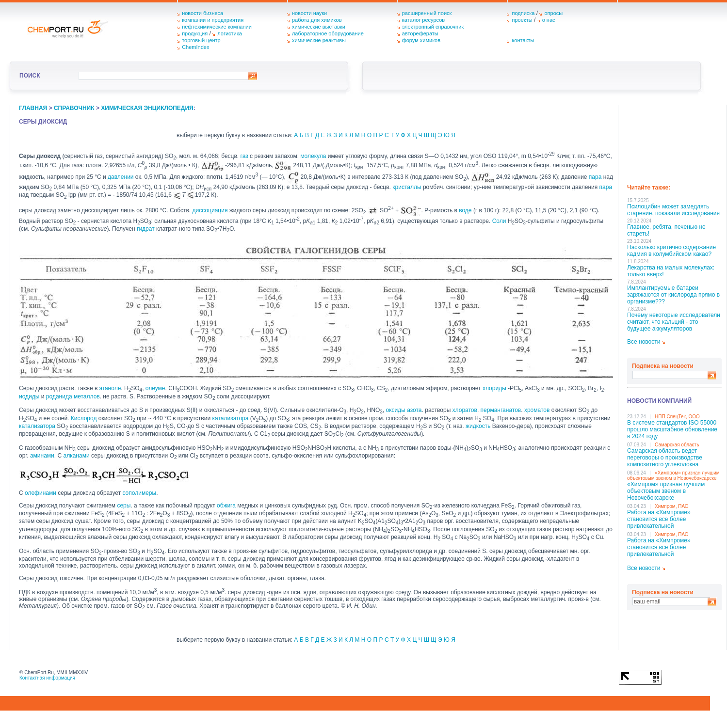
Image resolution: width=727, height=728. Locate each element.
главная (33, 108)
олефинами (40, 493)
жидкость (478, 426)
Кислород (84, 418)
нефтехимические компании (217, 27)
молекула (313, 156)
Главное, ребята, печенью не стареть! (666, 230)
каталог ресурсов (424, 20)
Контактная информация (47, 678)
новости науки (309, 13)
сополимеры (139, 493)
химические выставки (319, 27)
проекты (522, 20)
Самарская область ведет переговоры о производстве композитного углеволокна (665, 458)
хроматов (537, 410)
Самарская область (677, 445)
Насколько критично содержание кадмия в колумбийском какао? (671, 251)
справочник (74, 108)
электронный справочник (433, 27)
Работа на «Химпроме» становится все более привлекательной (659, 519)
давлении (121, 177)
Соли (499, 221)
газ (244, 156)
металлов (87, 396)
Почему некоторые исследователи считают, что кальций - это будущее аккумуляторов (674, 322)
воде (465, 210)
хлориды (494, 388)
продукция (195, 33)
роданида (59, 396)
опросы (553, 13)
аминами (42, 456)
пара (595, 177)
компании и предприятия (213, 20)
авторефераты (420, 33)
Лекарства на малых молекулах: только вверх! (671, 271)
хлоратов (465, 410)
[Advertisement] (674, 141)
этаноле (110, 388)
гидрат (146, 229)
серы (124, 506)
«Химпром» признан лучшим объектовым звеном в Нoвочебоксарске (673, 475)
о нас (549, 20)
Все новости (644, 342)
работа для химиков (317, 20)
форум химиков (421, 40)
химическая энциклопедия (147, 108)
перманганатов (501, 410)
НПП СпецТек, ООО (677, 417)
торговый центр (201, 40)
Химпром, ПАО (672, 506)
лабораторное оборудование (328, 33)
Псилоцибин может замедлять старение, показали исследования (673, 210)
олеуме (155, 388)
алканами (77, 456)
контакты (523, 40)
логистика (230, 33)
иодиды (29, 396)
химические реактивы (319, 40)
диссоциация (210, 210)
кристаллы (407, 187)
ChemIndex (195, 47)
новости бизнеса (202, 13)
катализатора (230, 418)
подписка (523, 13)
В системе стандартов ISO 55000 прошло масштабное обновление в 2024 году (672, 429)
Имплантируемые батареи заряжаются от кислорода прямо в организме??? (673, 295)
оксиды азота (404, 410)
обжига (226, 506)
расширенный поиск (427, 13)
